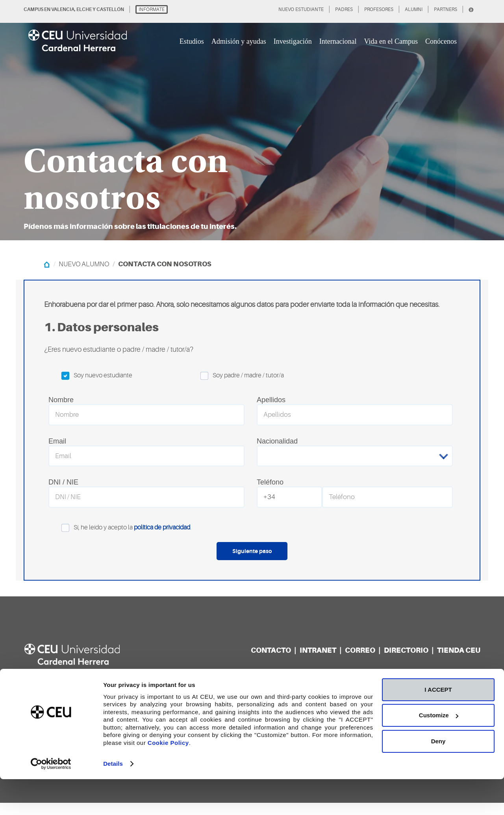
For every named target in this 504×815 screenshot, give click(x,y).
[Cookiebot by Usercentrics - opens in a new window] (51, 800)
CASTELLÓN (110, 9)
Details (113, 799)
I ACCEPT (438, 725)
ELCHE (84, 9)
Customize (439, 751)
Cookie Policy (168, 778)
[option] (252, 120)
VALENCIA (63, 9)
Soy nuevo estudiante (90, 376)
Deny (438, 777)
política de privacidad (162, 540)
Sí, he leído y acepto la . (120, 540)
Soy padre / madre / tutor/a (236, 376)
